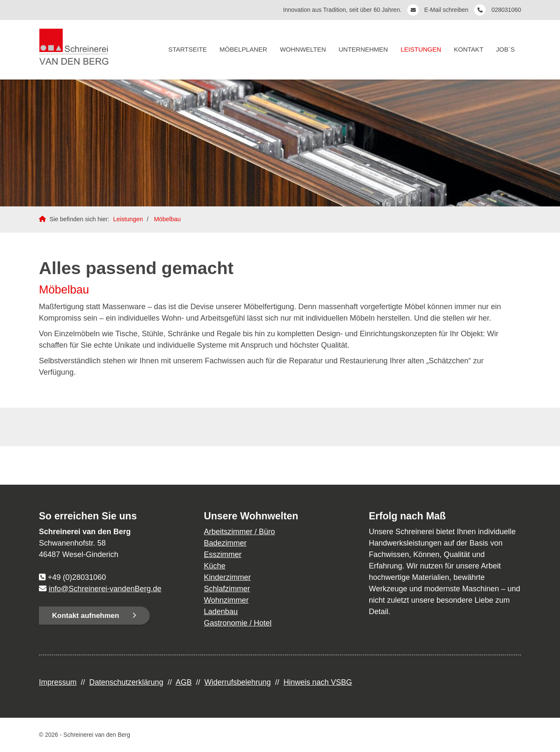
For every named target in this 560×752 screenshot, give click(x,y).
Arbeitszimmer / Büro (239, 532)
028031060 (506, 10)
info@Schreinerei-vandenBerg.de (105, 589)
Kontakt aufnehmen (86, 616)
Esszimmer (223, 554)
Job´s (505, 49)
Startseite (188, 49)
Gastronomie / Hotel (238, 623)
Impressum (58, 682)
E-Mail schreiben (447, 10)
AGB (184, 682)
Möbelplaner (243, 49)
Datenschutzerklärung (126, 682)
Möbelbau (167, 219)
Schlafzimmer (227, 589)
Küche (215, 566)
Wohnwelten (303, 49)
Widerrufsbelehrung (237, 682)
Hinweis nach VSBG (318, 682)
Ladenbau (221, 612)
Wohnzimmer (226, 600)
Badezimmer (225, 543)
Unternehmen (364, 49)
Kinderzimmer (227, 577)
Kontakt (469, 49)
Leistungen (421, 49)
